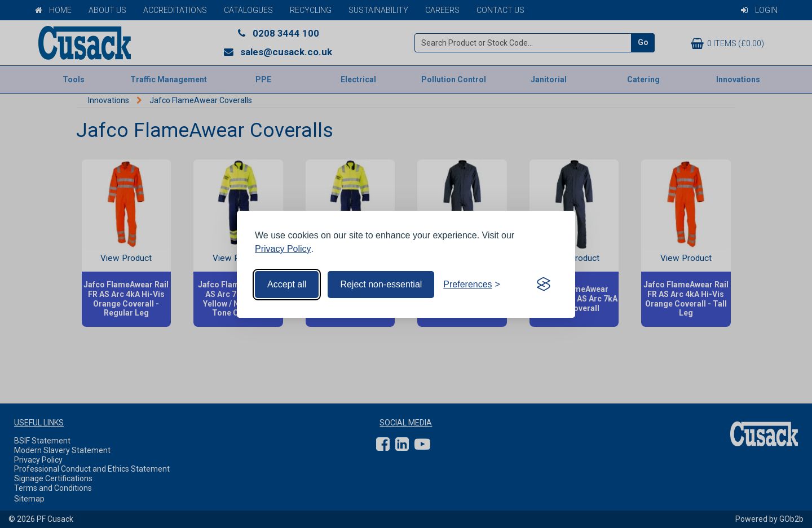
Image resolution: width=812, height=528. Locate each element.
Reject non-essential (381, 284)
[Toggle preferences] (472, 285)
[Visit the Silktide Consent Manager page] (544, 285)
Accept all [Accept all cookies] (287, 284)
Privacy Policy (283, 249)
